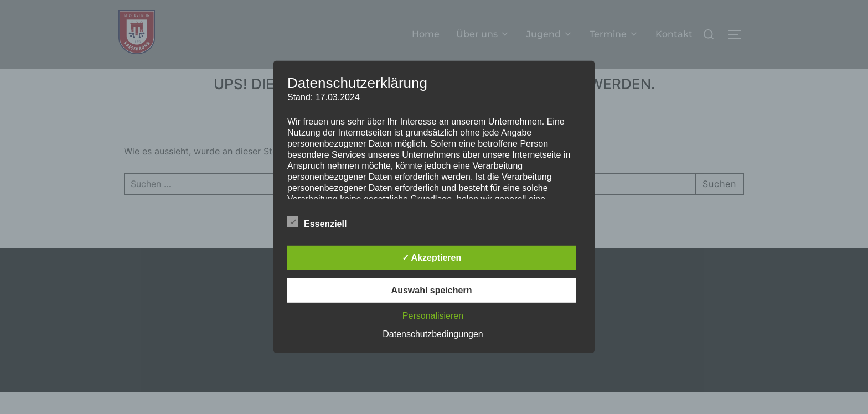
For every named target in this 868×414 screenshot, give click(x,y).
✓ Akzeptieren (432, 258)
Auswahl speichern (432, 290)
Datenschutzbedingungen (433, 334)
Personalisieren (433, 316)
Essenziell (317, 222)
